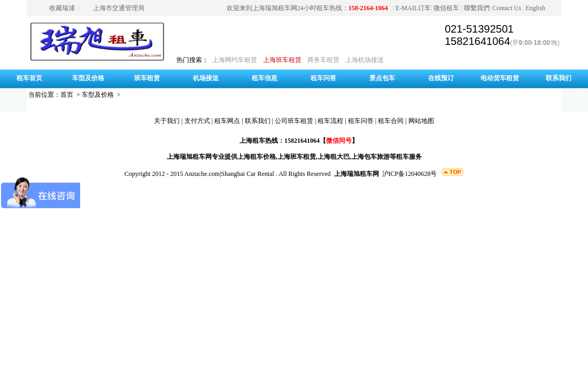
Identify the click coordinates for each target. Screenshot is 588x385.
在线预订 (441, 78)
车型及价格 (88, 78)
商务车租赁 (323, 60)
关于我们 (167, 121)
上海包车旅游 (370, 157)
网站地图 (421, 121)
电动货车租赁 (500, 78)
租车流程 (330, 121)
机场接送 (206, 78)
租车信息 (265, 78)
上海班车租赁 (282, 60)
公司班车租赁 (294, 121)
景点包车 (382, 78)
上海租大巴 (334, 157)
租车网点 (227, 121)
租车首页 (29, 78)
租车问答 (323, 78)
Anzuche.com (202, 174)
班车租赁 (147, 78)
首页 (67, 95)
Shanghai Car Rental (248, 174)
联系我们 (559, 78)
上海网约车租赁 (235, 60)
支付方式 (197, 121)
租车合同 (391, 121)
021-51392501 (479, 29)
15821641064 (477, 41)
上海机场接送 (365, 60)
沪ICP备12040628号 (410, 174)
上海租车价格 (257, 157)
